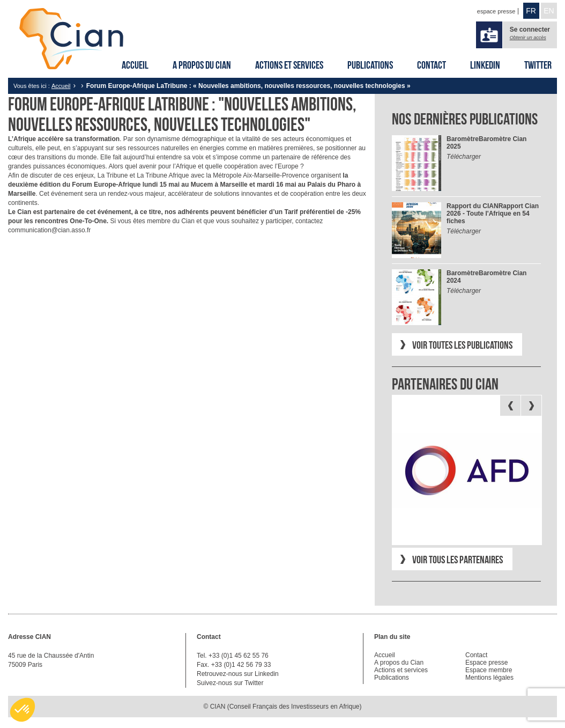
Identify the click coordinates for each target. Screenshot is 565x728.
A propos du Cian (202, 65)
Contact (432, 65)
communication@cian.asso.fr (49, 230)
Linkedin (485, 65)
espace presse (496, 11)
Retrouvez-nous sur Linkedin (238, 674)
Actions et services (289, 65)
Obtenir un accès (528, 38)
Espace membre (489, 670)
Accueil (135, 65)
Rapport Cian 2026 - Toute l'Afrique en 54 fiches (493, 214)
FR (531, 11)
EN (549, 11)
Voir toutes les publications (462, 345)
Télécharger (464, 157)
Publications (370, 65)
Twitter (538, 65)
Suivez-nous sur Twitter (230, 683)
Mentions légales (489, 678)
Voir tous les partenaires (458, 560)
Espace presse (486, 663)
